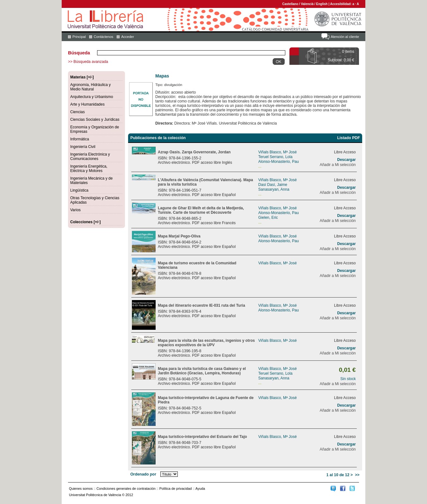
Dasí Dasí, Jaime (273, 185)
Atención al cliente (345, 37)
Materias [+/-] (82, 77)
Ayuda (200, 489)
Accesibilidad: (341, 4)
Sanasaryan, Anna (274, 189)
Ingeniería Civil (83, 147)
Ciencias (77, 112)
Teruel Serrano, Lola (275, 157)
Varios (75, 210)
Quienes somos (81, 489)
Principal (79, 37)
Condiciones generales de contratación (126, 489)
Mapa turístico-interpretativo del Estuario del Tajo (202, 437)
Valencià (307, 4)
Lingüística (79, 190)
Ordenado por (143, 474)
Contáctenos (103, 37)
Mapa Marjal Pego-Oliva (179, 236)
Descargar (347, 160)
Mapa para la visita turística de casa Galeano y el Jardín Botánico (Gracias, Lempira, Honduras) (202, 371)
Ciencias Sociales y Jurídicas (95, 120)
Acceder (127, 37)
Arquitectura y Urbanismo (92, 97)
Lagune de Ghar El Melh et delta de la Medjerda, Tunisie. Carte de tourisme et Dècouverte (201, 210)
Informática (80, 139)
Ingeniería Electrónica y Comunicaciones (90, 157)
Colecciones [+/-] (85, 222)
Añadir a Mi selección (338, 165)
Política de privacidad (176, 489)
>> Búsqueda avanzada (88, 62)
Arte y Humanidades (87, 104)
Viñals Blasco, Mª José (278, 152)
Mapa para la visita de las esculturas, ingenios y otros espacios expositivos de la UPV (206, 343)
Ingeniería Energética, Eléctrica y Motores (89, 169)
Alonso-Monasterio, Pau (279, 162)
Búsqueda (79, 53)
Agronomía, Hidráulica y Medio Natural (90, 87)
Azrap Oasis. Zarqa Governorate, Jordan (194, 152)
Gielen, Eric (268, 218)
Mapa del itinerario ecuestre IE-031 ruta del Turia (201, 305)
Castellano (290, 4)
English (322, 4)
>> (357, 475)
